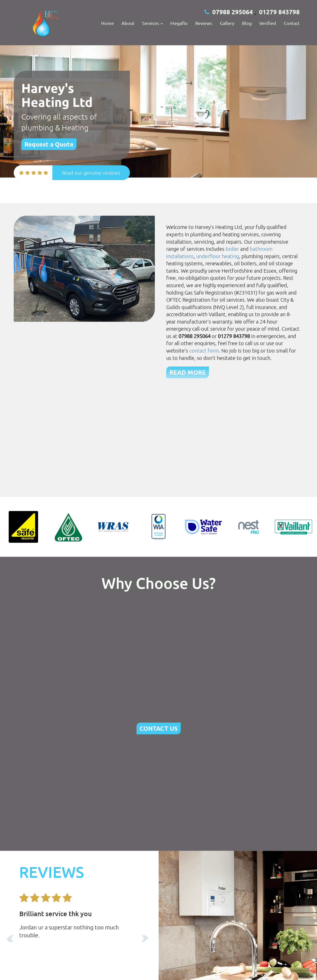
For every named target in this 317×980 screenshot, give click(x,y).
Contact (292, 23)
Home (108, 23)
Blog (247, 23)
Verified (268, 23)
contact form (204, 350)
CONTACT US (159, 728)
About (128, 23)
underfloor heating (218, 256)
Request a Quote (49, 144)
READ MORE (188, 372)
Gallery (227, 23)
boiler (232, 249)
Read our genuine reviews (91, 173)
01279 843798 (279, 12)
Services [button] (152, 23)
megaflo (179, 23)
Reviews (204, 23)
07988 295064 (233, 12)
